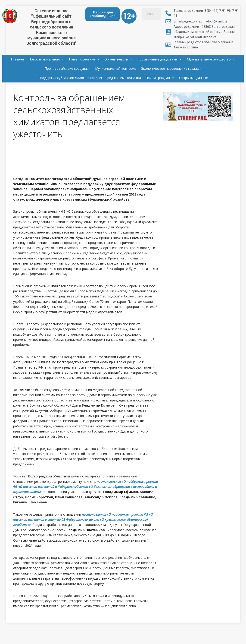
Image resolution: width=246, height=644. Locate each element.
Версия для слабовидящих (103, 14)
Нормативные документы (160, 59)
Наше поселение (84, 59)
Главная (17, 59)
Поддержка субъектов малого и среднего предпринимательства (90, 78)
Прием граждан (160, 78)
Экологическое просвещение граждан (171, 68)
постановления (94, 514)
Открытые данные (193, 78)
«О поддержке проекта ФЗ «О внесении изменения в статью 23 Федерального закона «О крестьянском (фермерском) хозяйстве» (83, 520)
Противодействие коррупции (68, 68)
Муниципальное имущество (211, 59)
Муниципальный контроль (116, 68)
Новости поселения (46, 59)
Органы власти (118, 59)
